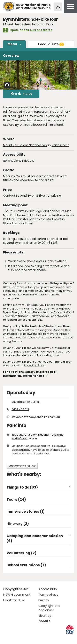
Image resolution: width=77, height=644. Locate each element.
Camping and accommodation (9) (35, 538)
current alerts (41, 30)
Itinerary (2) (18, 524)
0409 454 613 (48, 243)
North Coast (60, 145)
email (55, 239)
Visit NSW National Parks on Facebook (7, 637)
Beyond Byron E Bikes (26, 402)
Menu (12, 44)
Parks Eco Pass (34, 365)
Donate (44, 621)
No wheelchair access (19, 161)
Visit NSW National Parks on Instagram (16, 637)
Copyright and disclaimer (49, 608)
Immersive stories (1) (26, 512)
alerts (51, 44)
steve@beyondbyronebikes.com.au (36, 417)
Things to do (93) (22, 487)
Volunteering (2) (21, 553)
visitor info (36, 376)
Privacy (44, 600)
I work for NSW (14, 600)
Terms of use (48, 594)
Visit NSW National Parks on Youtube (25, 637)
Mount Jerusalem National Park (25, 145)
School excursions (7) (26, 565)
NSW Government (17, 594)
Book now (21, 94)
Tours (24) (16, 500)
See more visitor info (22, 466)
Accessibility (48, 589)
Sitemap (45, 616)
